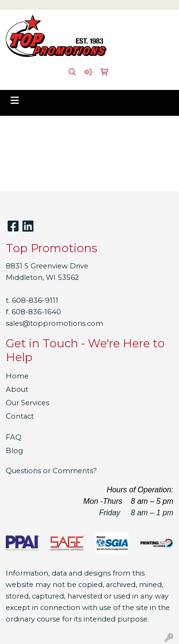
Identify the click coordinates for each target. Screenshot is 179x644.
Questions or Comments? (51, 471)
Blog (14, 451)
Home (17, 376)
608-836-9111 (35, 300)
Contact (20, 416)
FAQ (14, 437)
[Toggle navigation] (15, 100)
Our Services (27, 403)
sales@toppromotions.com (54, 323)
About (17, 389)
